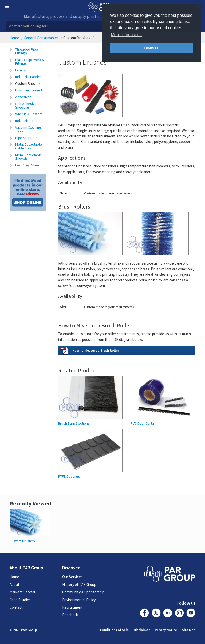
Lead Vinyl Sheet (28, 165)
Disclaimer (142, 630)
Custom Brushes (28, 83)
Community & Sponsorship (83, 592)
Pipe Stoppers (26, 138)
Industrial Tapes (27, 121)
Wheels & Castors (29, 114)
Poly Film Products (30, 90)
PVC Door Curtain (144, 423)
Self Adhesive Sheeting (26, 105)
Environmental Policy (79, 600)
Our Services (72, 577)
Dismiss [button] (151, 48)
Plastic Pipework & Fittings (30, 62)
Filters (20, 70)
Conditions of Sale (114, 630)
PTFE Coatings (69, 476)
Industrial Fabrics (28, 77)
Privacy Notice (166, 630)
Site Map (189, 630)
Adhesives (23, 97)
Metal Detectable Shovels (29, 157)
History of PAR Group (79, 584)
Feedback (70, 615)
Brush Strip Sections (74, 423)
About (14, 584)
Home (14, 38)
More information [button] (126, 35)
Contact (16, 607)
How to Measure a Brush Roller (96, 350)
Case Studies (20, 600)
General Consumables (41, 38)
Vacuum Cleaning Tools (28, 129)
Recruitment (72, 607)
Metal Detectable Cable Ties (29, 146)
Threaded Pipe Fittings (27, 51)
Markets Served (22, 592)
